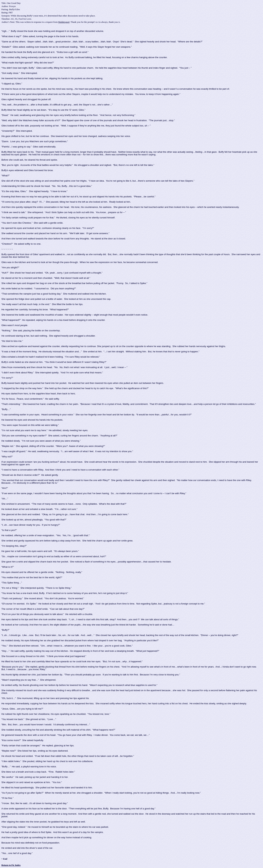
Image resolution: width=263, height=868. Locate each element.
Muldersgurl (64, 22)
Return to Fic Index (11, 865)
